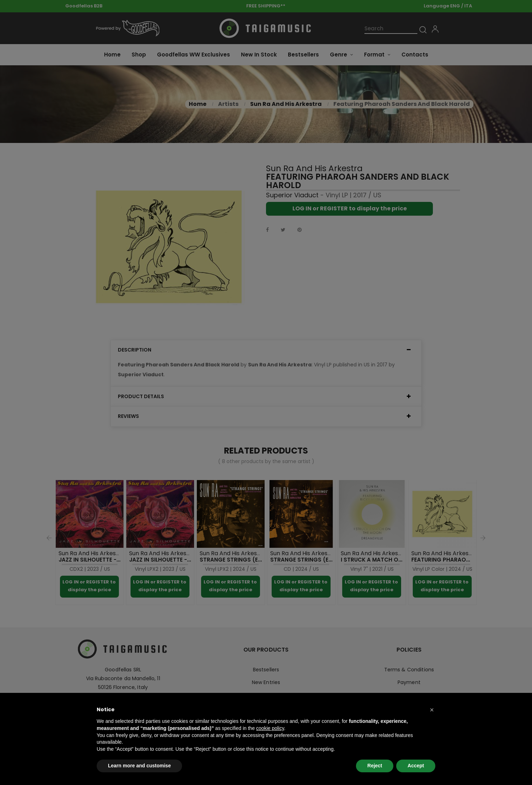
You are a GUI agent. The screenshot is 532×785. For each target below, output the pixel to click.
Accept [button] (416, 766)
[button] (432, 710)
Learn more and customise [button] (139, 766)
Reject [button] (375, 766)
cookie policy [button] (270, 728)
